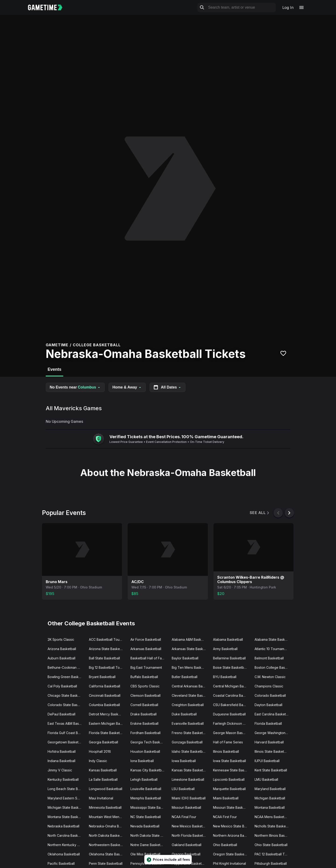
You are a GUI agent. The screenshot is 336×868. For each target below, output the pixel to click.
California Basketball (105, 686)
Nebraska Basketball (63, 826)
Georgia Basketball (103, 742)
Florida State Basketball (107, 733)
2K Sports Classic (61, 639)
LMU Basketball (266, 779)
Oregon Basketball (186, 854)
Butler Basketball (185, 677)
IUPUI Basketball (267, 761)
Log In (288, 7)
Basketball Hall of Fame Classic (149, 658)
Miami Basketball (226, 798)
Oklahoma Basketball (64, 854)
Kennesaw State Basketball (232, 770)
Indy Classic (98, 761)
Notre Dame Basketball (148, 845)
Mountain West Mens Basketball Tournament (108, 817)
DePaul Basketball (61, 714)
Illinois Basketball (226, 751)
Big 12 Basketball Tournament (108, 667)
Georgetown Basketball (66, 742)
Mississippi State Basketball (149, 807)
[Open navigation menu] (301, 7)
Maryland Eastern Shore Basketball (66, 798)
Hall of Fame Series (228, 742)
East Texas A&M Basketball (66, 723)
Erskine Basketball (144, 723)
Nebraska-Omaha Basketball (108, 826)
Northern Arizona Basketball (232, 835)
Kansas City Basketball (148, 770)
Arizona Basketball (62, 649)
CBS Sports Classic (145, 686)
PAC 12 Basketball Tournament (273, 854)
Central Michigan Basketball (232, 686)
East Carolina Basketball (273, 714)
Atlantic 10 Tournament (272, 649)
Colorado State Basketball (66, 705)
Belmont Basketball (269, 658)
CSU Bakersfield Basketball (232, 705)
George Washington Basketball (273, 733)
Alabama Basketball (228, 639)
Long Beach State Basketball (66, 789)
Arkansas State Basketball (191, 649)
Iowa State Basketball (229, 761)
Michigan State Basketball (66, 807)
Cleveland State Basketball (191, 695)
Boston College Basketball (273, 667)
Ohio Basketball (225, 845)
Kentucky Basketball (63, 779)
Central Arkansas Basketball (191, 686)
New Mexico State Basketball (232, 826)
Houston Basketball (145, 751)
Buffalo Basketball (144, 677)
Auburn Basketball (61, 658)
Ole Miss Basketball (145, 854)
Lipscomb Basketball (229, 779)
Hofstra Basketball (62, 751)
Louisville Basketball (146, 789)
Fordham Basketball (145, 733)
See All (260, 513)
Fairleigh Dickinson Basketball (232, 723)
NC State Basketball (146, 817)
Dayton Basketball (268, 705)
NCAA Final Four (184, 817)
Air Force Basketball (146, 639)
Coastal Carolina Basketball (232, 695)
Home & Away (127, 387)
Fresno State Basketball (190, 733)
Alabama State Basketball (273, 639)
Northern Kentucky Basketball (66, 845)
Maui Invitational (101, 798)
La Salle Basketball (103, 779)
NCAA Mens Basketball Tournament (273, 817)
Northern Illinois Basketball (273, 835)
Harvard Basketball (269, 742)
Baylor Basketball (185, 658)
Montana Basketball (270, 807)
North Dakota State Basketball (149, 835)
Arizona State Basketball (108, 649)
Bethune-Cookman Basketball (66, 667)
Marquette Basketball (229, 789)
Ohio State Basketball (271, 845)
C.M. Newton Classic (270, 677)
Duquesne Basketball (229, 714)
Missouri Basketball (186, 807)
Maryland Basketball (270, 789)
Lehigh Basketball (144, 779)
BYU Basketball (225, 677)
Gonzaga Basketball (187, 742)
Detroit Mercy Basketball (108, 714)
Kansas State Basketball (190, 770)
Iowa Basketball (184, 761)
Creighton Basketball (188, 705)
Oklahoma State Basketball (108, 854)
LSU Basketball (183, 789)
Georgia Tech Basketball (149, 742)
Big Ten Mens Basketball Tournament (191, 667)
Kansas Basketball (103, 770)
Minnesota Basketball (105, 807)
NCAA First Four (225, 817)
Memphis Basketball (146, 798)
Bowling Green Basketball (66, 677)
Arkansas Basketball (146, 649)
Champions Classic (269, 686)
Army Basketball (225, 649)
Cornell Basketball (144, 705)
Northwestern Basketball (108, 845)
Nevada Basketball (145, 826)
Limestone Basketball (188, 779)
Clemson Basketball (145, 695)
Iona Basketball (142, 761)
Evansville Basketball (188, 723)
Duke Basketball (184, 714)
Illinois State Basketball (272, 751)
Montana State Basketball (66, 817)
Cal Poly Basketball (62, 686)
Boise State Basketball (230, 667)
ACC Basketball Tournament (108, 639)
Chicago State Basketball (66, 695)
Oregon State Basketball (232, 854)
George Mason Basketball (232, 733)
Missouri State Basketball (232, 807)
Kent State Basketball (271, 770)
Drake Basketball (143, 714)
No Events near (75, 387)
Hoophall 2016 (100, 751)
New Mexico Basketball (190, 826)
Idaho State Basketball (189, 751)
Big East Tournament (146, 667)
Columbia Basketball (104, 705)
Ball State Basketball (104, 658)
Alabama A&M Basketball (191, 639)
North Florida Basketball (190, 835)
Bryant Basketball (102, 677)
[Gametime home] (48, 7)
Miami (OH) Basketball (189, 798)
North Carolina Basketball (66, 835)
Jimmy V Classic (60, 770)
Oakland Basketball (187, 845)
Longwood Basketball (106, 789)
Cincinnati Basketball (105, 695)
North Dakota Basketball (107, 835)
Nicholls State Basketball (273, 826)
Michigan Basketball (270, 798)
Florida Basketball (268, 723)
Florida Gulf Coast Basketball (66, 733)
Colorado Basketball (270, 695)
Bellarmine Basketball (229, 658)
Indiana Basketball (61, 761)
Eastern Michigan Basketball (108, 723)
